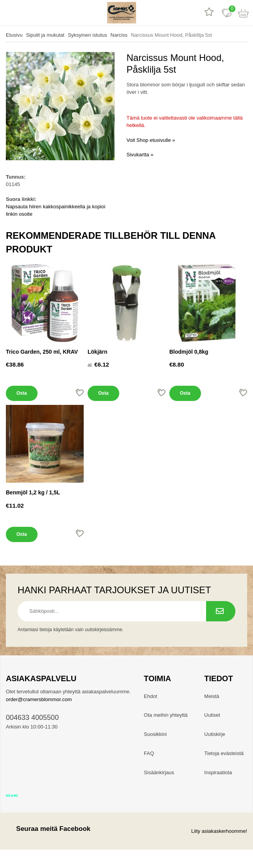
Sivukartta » (140, 155)
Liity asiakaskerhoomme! (219, 831)
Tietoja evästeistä (224, 753)
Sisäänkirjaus (159, 772)
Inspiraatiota (218, 772)
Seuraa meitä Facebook (48, 829)
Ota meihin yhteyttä (166, 715)
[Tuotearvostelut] (209, 13)
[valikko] (9, 13)
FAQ (149, 753)
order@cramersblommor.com (39, 699)
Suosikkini (155, 734)
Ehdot (151, 696)
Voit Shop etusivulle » (151, 140)
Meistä (212, 696)
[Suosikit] (227, 13)
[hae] (26, 13)
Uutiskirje (214, 734)
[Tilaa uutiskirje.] (221, 611)
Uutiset (212, 715)
